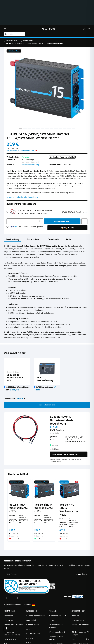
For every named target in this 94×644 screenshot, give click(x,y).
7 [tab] (47, 103)
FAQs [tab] (69, 214)
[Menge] (25, 196)
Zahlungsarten (78, 595)
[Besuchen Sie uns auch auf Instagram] (18, 572)
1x (45, 361)
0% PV (29, 617)
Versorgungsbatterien (36, 590)
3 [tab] (29, 103)
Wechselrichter (33, 599)
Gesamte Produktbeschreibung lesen (22, 171)
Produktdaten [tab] (33, 214)
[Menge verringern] (10, 196)
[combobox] (69, 429)
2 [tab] (25, 103)
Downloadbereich (79, 625)
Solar (29, 603)
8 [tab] (51, 103)
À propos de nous (79, 630)
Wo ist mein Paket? (57, 606)
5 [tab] (38, 103)
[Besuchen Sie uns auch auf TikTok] (24, 572)
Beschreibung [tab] (12, 214)
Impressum (9, 590)
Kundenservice (55, 590)
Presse (52, 595)
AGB (6, 618)
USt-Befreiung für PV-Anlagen (81, 608)
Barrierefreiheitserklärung (13, 600)
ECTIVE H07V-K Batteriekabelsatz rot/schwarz (62, 395)
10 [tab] (60, 103)
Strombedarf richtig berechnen (80, 620)
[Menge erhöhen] (40, 196)
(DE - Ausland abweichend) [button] (30, 136)
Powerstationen (33, 608)
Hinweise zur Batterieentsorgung (12, 608)
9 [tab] (56, 103)
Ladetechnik (31, 595)
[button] (84, 8)
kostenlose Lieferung (30, 139)
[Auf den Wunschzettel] (84, 196)
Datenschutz (9, 595)
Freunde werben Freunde (56, 600)
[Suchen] (57, 8)
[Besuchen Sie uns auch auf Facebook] (6, 572)
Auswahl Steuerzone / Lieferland (22, 125)
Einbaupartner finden (58, 618)
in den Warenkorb (47, 379)
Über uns (75, 590)
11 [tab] (65, 103)
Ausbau (30, 612)
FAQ (73, 614)
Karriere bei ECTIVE (57, 623)
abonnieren (83, 549)
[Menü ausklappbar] (5, 8)
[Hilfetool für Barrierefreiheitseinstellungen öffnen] (8, 625)
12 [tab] (69, 103)
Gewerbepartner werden (56, 612)
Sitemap (7, 623)
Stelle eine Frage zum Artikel (62, 131)
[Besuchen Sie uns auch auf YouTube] (12, 572)
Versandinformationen (80, 600)
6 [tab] (43, 103)
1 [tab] (20, 103)
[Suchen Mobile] (65, 8)
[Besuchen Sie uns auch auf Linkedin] (30, 572)
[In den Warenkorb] (62, 196)
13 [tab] (74, 103)
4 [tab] (34, 103)
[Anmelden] (88, 8)
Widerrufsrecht (10, 614)
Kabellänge (55, 424)
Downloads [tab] (53, 214)
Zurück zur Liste (11, 15)
